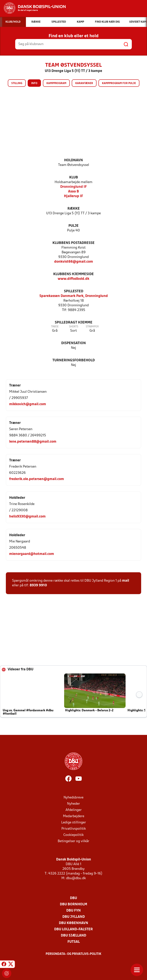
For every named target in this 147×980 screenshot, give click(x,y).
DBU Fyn (73, 911)
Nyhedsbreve (73, 798)
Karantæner (84, 83)
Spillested (74, 291)
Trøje (55, 327)
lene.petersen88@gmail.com (33, 442)
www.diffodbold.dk (73, 279)
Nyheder (73, 804)
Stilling (17, 83)
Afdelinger (74, 810)
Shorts (74, 327)
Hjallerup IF (73, 196)
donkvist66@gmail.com (74, 262)
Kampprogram (56, 83)
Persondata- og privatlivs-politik (73, 954)
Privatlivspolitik (74, 829)
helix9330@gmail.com (27, 517)
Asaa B (73, 192)
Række (74, 209)
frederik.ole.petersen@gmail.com (37, 479)
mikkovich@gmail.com (28, 404)
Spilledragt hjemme (74, 323)
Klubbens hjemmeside (73, 274)
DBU (73, 898)
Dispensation (73, 343)
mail (126, 581)
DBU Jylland (74, 917)
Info (34, 83)
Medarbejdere (74, 816)
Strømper (92, 327)
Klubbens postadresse (73, 243)
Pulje (73, 226)
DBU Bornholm (73, 904)
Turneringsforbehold (74, 360)
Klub (74, 178)
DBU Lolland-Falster (73, 929)
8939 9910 (38, 585)
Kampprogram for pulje (119, 83)
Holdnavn (73, 160)
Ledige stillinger (74, 823)
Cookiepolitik (73, 835)
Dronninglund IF (73, 187)
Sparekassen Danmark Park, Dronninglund (74, 296)
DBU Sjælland (73, 936)
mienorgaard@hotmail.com (32, 554)
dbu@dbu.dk (76, 878)
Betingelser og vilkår (73, 841)
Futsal (74, 942)
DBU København (73, 923)
